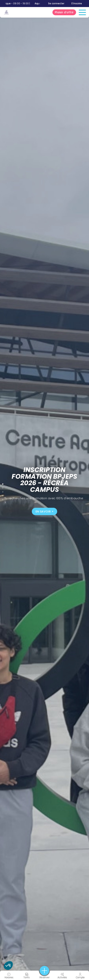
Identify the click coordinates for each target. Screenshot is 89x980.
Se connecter (56, 4)
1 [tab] (3, 483)
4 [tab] (3, 495)
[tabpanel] (44, 490)
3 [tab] (3, 491)
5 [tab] (3, 499)
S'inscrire (77, 3)
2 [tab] (3, 487)
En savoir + (44, 512)
